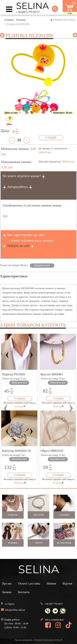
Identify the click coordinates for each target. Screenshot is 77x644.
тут (5, 216)
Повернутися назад (64, 20)
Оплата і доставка (29, 584)
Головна (9, 20)
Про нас (7, 584)
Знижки (7, 592)
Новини (51, 584)
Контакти (24, 592)
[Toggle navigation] (9, 9)
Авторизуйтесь (17, 187)
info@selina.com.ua (15, 610)
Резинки (21, 20)
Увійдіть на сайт (18, 246)
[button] (6, 408)
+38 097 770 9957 (54, 604)
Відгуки (67, 584)
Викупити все (42, 265)
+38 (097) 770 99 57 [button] (28, 12)
